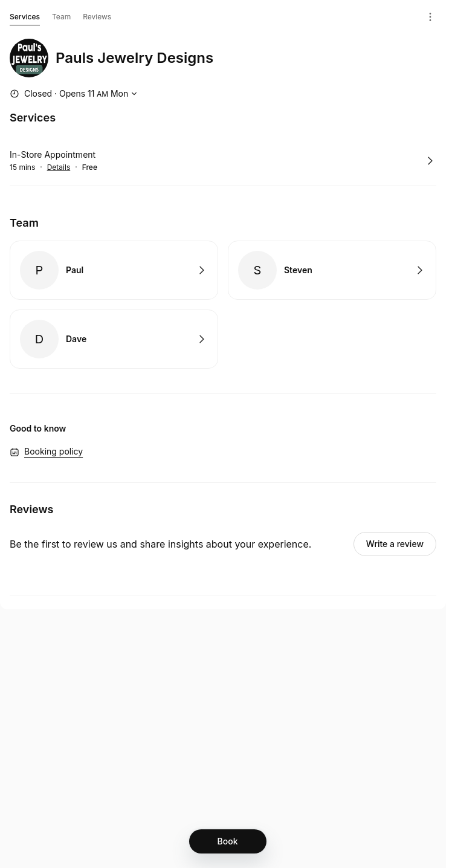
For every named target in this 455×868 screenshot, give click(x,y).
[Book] (228, 841)
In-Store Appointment (53, 154)
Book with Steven (332, 270)
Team (61, 17)
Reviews (97, 17)
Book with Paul (114, 270)
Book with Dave (114, 339)
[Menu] (430, 17)
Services (25, 19)
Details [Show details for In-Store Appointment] (59, 167)
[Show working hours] (75, 94)
